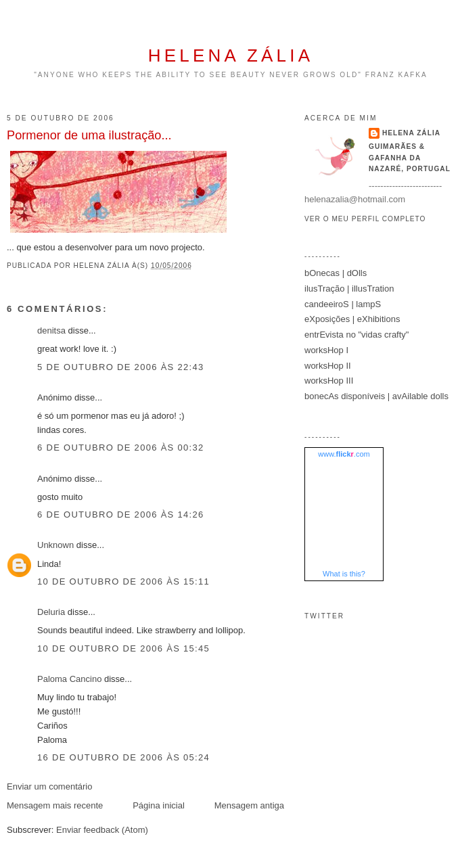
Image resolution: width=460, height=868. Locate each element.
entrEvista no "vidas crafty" (356, 335)
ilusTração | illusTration (349, 289)
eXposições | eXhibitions (352, 319)
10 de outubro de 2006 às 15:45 (123, 648)
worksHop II (328, 366)
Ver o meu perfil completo (365, 219)
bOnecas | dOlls (336, 273)
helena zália (231, 55)
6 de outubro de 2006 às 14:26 (121, 515)
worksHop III (329, 381)
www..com (344, 454)
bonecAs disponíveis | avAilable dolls (376, 396)
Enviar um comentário (49, 786)
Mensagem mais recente (55, 805)
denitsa (51, 330)
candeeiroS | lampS (343, 304)
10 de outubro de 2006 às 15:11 (123, 581)
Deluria (51, 612)
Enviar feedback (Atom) (102, 830)
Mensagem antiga (249, 805)
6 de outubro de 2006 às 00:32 (121, 448)
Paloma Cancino (69, 679)
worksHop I (326, 350)
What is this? (344, 574)
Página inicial (159, 805)
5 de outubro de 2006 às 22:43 (121, 367)
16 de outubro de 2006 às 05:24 (123, 757)
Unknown (55, 545)
